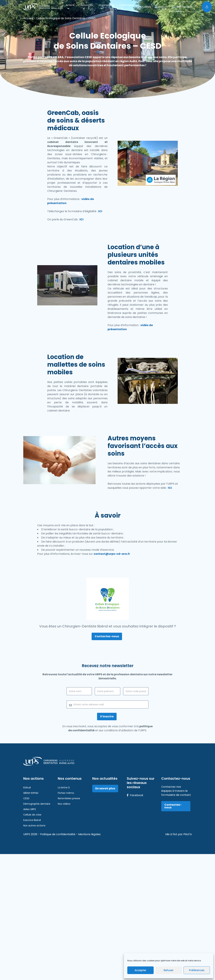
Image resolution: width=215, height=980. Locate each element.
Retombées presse (69, 798)
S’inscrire (107, 716)
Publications (126, 7)
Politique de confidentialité (58, 834)
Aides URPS (30, 809)
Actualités (145, 7)
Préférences (197, 970)
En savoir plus (105, 788)
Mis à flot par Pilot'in (179, 834)
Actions (70, 7)
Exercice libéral (32, 820)
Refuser (169, 970)
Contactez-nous (107, 636)
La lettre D (64, 787)
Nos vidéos (64, 804)
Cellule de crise (32, 815)
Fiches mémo (66, 793)
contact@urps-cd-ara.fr (112, 554)
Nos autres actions (34, 826)
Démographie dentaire (37, 804)
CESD (26, 798)
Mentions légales (89, 834)
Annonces (87, 7)
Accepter (140, 970)
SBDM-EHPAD (31, 793)
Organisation (106, 7)
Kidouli (27, 787)
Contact (161, 7)
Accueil (28, 18)
